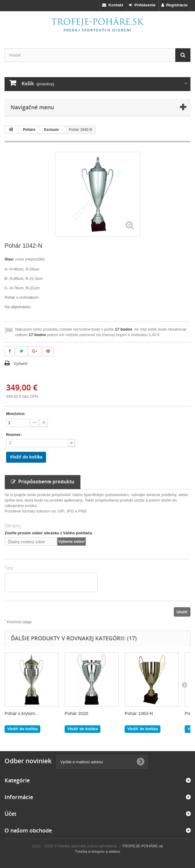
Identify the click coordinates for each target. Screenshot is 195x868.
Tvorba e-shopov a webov (98, 851)
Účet (10, 814)
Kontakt (113, 5)
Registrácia (174, 5)
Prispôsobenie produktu (43, 482)
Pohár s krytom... (22, 713)
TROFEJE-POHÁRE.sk (142, 846)
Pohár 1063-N (139, 713)
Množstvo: (16, 414)
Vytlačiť (21, 364)
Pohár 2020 (76, 713)
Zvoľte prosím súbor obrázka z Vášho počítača (48, 533)
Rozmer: (15, 435)
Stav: (9, 259)
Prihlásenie (142, 5)
